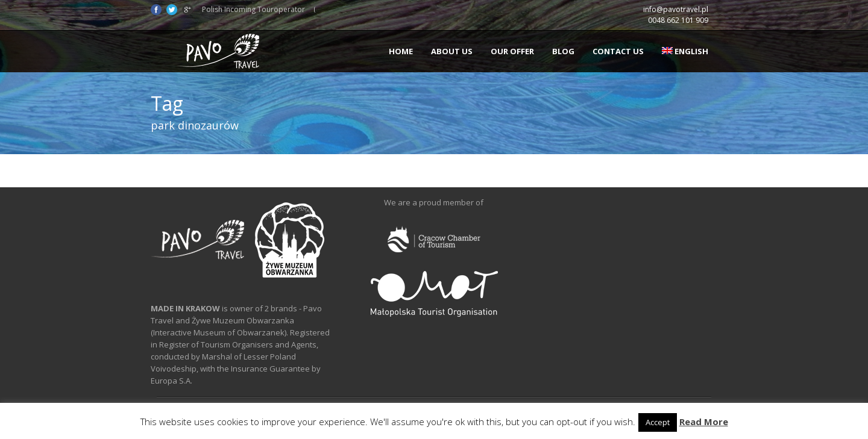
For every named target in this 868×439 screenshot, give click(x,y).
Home (401, 51)
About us (452, 51)
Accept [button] (658, 422)
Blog (563, 51)
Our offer (512, 51)
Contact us (618, 51)
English (685, 51)
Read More (704, 422)
